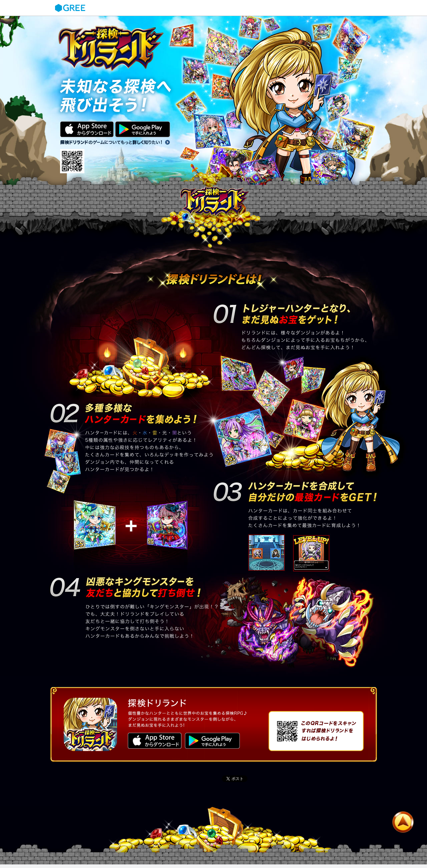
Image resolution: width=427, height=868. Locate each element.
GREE (71, 8)
